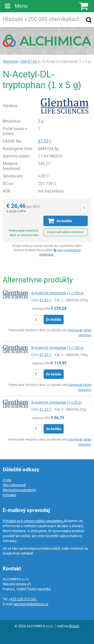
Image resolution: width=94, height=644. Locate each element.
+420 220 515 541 (23, 599)
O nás (7, 480)
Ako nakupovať (14, 485)
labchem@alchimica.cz (31, 604)
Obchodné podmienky (19, 490)
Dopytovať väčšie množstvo (65, 232)
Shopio (74, 626)
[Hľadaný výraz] (42, 20)
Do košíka (54, 320)
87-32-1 (45, 141)
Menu (15, 6)
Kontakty (9, 495)
